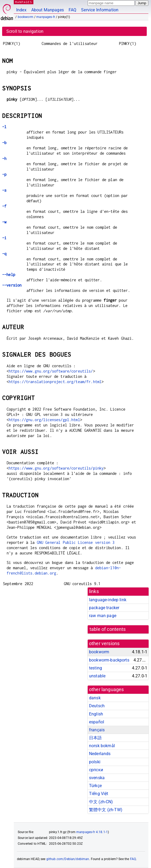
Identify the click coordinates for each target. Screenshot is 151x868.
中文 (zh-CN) (101, 802)
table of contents (108, 629)
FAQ (72, 10)
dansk (95, 698)
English (96, 714)
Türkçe (95, 786)
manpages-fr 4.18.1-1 (92, 832)
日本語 (95, 738)
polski (95, 762)
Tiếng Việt (99, 794)
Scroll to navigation (25, 31)
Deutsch (97, 706)
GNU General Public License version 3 (76, 542)
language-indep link (108, 600)
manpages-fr (46, 17)
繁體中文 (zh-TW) (106, 810)
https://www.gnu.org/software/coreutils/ (51, 371)
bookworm (26, 17)
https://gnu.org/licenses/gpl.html (44, 420)
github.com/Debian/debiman (68, 859)
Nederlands (100, 754)
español (97, 722)
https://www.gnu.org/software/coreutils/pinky (56, 468)
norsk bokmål (102, 746)
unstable (97, 676)
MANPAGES (24, 2)
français (97, 730)
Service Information (100, 10)
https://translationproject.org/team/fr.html (55, 382)
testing (96, 668)
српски (96, 770)
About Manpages (48, 10)
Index (21, 10)
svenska (97, 778)
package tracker (104, 608)
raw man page (103, 616)
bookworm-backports (109, 660)
